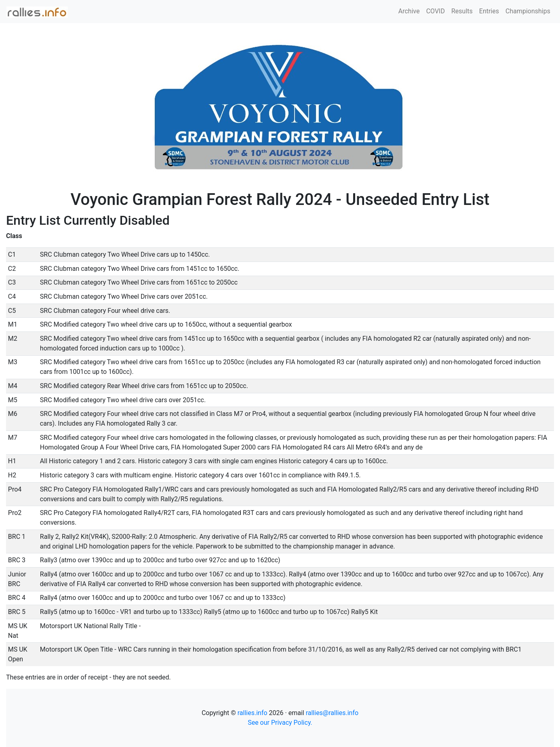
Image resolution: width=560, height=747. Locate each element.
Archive (409, 11)
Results (462, 11)
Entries (489, 11)
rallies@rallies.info (332, 713)
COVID (436, 11)
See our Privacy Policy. (280, 723)
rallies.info (253, 713)
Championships (528, 11)
